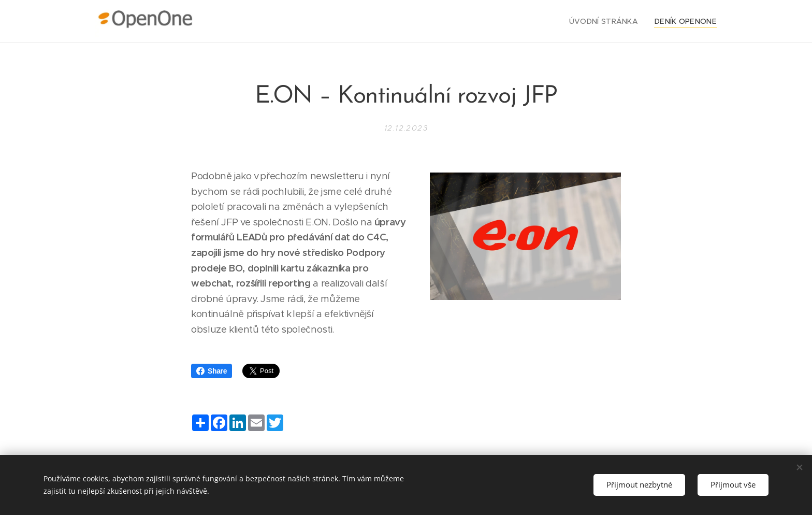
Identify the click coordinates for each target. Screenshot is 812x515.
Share (212, 371)
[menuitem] (613, 21)
